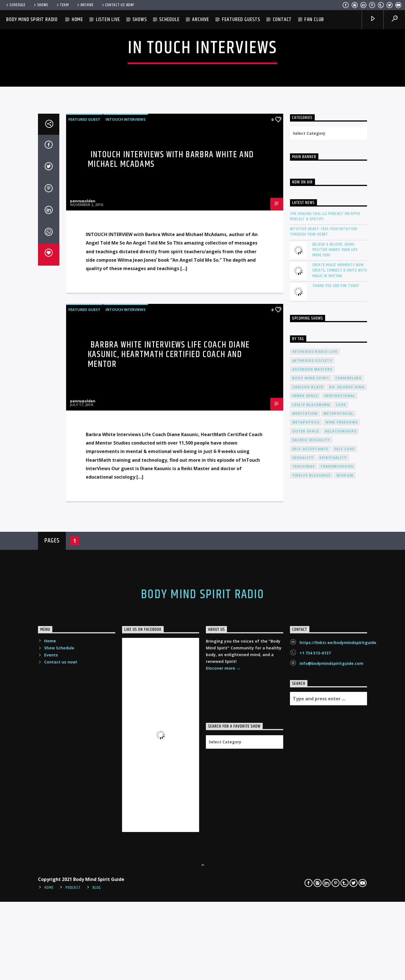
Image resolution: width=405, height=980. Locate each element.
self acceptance (310, 677)
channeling (348, 606)
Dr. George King (347, 615)
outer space (306, 659)
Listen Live (108, 20)
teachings (304, 695)
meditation (305, 642)
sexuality (303, 686)
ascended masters (312, 597)
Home (77, 20)
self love (345, 677)
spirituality (333, 686)
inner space (305, 624)
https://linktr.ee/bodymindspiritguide (338, 871)
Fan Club (314, 20)
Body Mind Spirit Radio (32, 20)
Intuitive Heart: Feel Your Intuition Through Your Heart (324, 460)
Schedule (15, 5)
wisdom (345, 704)
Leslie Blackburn (311, 633)
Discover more (223, 897)
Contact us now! (118, 5)
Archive (85, 5)
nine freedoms (342, 650)
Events (51, 883)
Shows (41, 5)
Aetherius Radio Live (315, 580)
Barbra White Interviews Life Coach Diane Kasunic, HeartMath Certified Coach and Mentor (169, 583)
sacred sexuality (311, 668)
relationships (341, 659)
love (341, 633)
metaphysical (338, 642)
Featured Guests (241, 20)
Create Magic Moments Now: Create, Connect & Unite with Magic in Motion (340, 499)
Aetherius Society (312, 588)
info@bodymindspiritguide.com (331, 892)
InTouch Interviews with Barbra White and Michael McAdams (171, 387)
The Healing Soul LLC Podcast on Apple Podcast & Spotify (325, 445)
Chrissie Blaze (308, 615)
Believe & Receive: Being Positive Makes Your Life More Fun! (335, 478)
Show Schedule (59, 876)
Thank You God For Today (336, 514)
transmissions (337, 695)
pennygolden (83, 429)
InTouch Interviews (126, 347)
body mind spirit (311, 606)
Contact (282, 20)
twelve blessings (311, 704)
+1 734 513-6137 (315, 881)
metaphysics (306, 650)
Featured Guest (84, 347)
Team (62, 5)
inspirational (340, 624)
